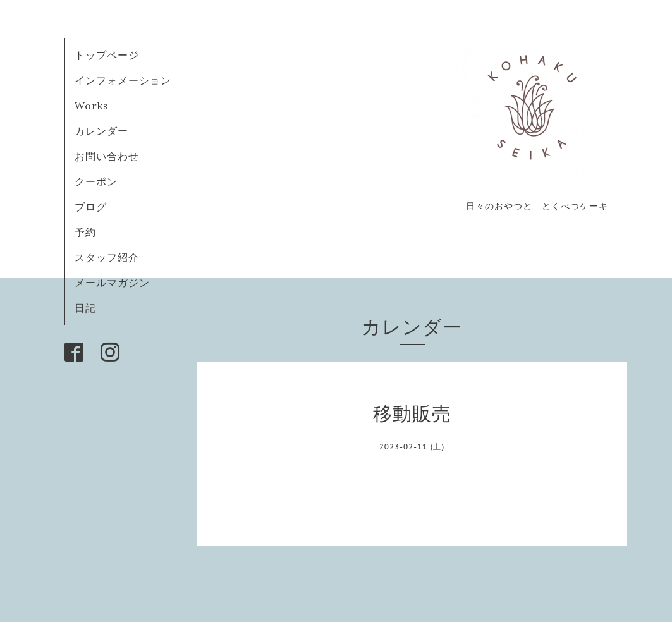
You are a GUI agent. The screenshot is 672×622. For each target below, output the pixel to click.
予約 (85, 232)
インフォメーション (123, 80)
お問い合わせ (107, 156)
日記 (85, 308)
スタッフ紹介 (107, 257)
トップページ (107, 55)
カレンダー (101, 131)
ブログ (96, 207)
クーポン (96, 181)
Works (92, 106)
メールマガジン (112, 283)
